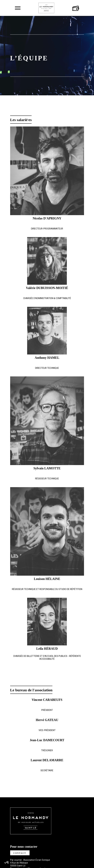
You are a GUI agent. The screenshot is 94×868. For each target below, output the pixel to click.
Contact (20, 853)
